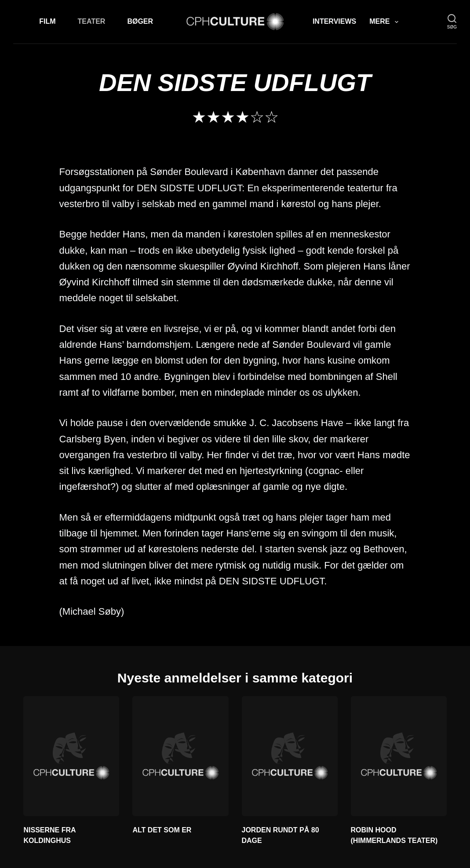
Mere (385, 22)
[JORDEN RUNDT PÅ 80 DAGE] (290, 756)
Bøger (140, 21)
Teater (92, 21)
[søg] (452, 22)
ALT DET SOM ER (162, 830)
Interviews (334, 21)
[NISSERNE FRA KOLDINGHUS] (71, 756)
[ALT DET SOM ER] (180, 756)
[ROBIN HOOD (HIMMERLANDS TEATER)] (399, 756)
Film (47, 21)
